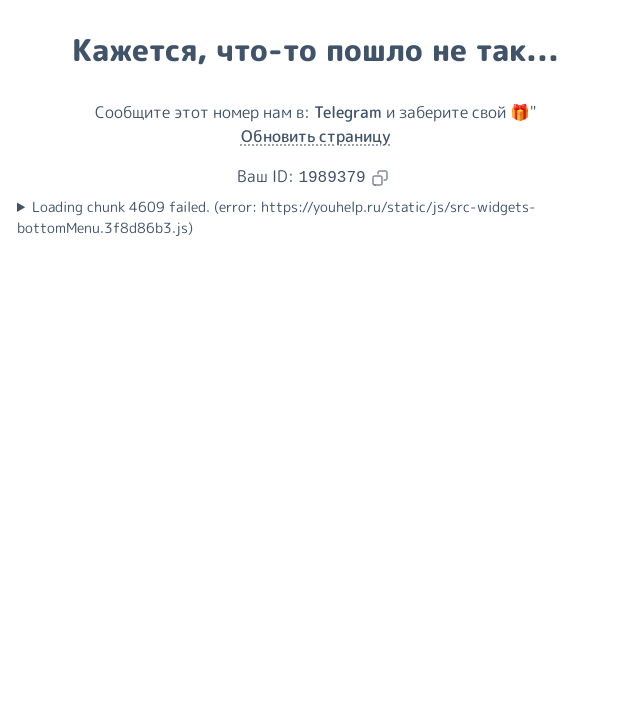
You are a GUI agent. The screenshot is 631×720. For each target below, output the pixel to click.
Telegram (348, 112)
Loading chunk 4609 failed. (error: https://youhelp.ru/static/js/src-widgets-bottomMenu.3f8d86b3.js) (276, 217)
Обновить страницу (316, 136)
